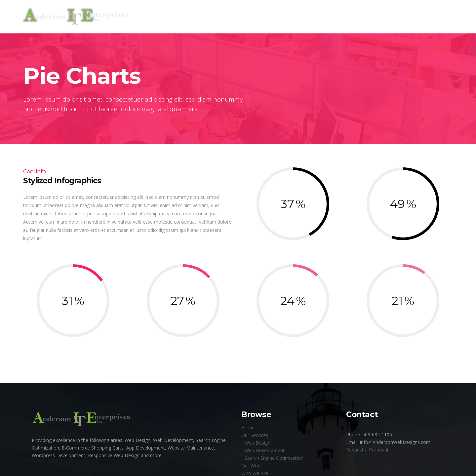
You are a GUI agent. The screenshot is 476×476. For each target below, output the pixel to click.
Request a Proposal (367, 450)
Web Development (265, 450)
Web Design (258, 443)
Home (248, 428)
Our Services (255, 435)
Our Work (252, 466)
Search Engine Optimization (274, 458)
